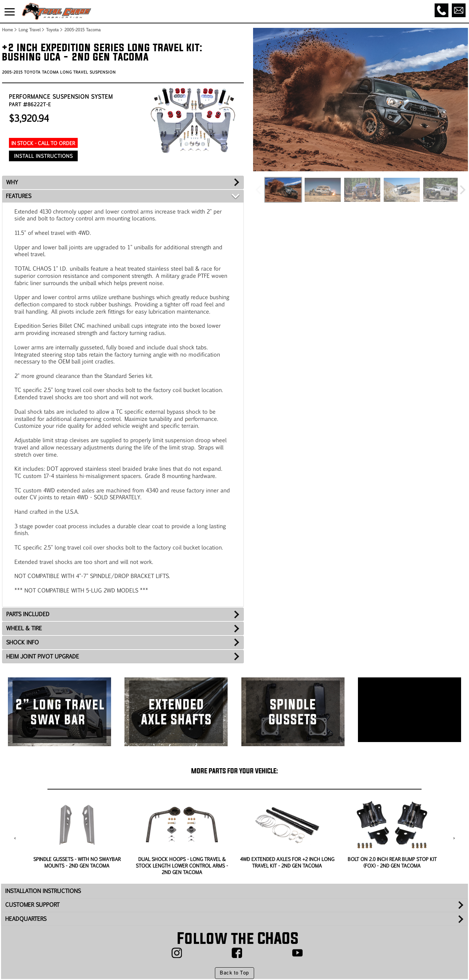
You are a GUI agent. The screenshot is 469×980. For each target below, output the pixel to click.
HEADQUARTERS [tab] (26, 919)
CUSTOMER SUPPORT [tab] (32, 905)
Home (7, 30)
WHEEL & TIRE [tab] (24, 628)
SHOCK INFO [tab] (23, 642)
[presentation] (15, 838)
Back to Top (234, 973)
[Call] (441, 10)
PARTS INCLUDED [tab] (28, 614)
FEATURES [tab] (19, 196)
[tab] (123, 657)
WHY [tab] (12, 182)
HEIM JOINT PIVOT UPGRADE (43, 656)
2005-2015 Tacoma (83, 30)
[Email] (459, 10)
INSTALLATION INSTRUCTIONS (43, 891)
